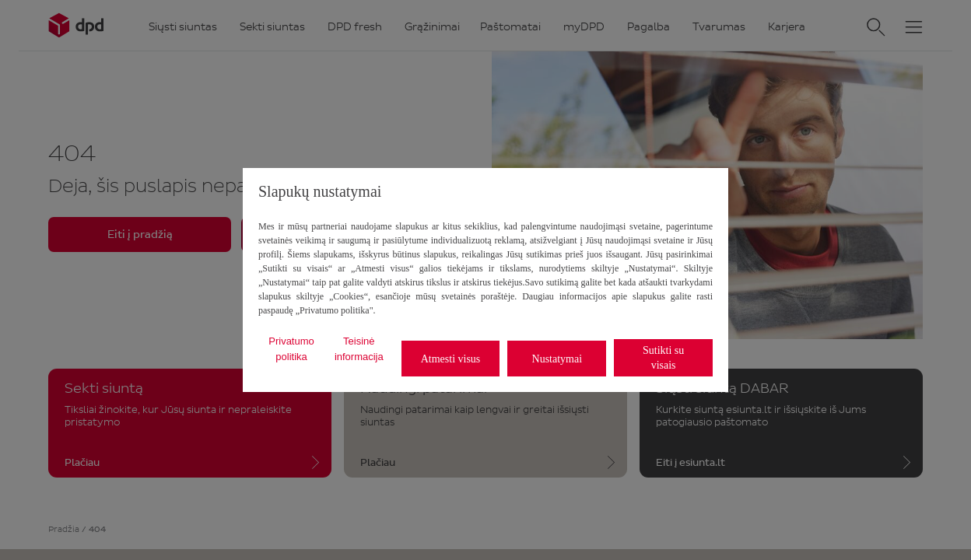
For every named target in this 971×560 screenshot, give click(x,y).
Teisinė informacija (359, 349)
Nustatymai (557, 359)
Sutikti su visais (663, 358)
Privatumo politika (291, 349)
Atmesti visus (451, 359)
